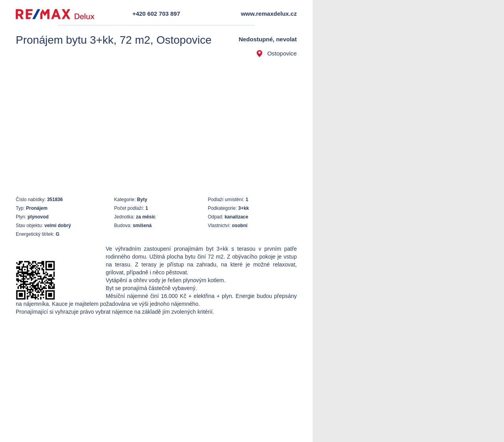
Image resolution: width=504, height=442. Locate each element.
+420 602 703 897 (156, 14)
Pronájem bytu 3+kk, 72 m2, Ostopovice (114, 40)
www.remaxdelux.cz (269, 14)
